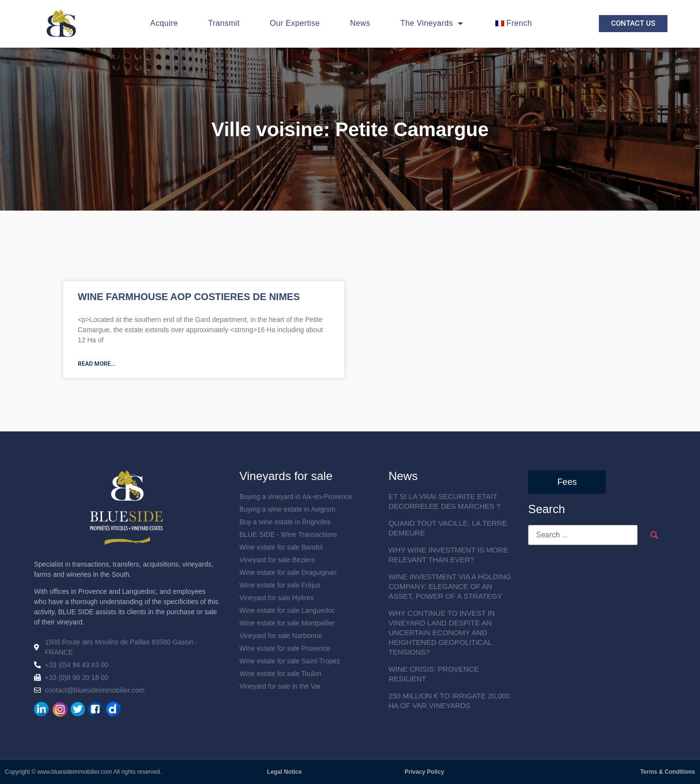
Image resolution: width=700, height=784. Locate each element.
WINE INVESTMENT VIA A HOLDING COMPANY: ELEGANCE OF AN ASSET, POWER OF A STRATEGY (450, 586)
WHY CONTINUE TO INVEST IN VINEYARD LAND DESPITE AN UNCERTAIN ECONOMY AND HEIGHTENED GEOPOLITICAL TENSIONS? (442, 633)
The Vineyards (432, 23)
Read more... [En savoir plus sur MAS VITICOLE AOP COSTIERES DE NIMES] (96, 364)
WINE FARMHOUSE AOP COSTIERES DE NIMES (189, 297)
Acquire (164, 23)
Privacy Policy (424, 772)
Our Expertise (295, 23)
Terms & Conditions (668, 772)
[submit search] (654, 535)
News (360, 23)
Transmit (224, 23)
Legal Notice (284, 772)
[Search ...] (583, 535)
